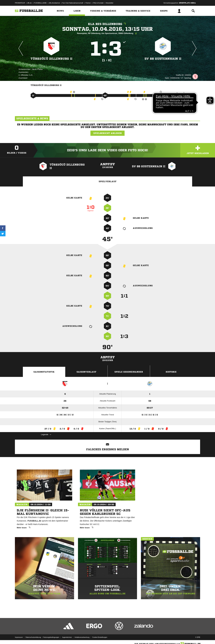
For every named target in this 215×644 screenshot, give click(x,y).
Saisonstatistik (44, 372)
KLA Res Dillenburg (108, 24)
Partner (88, 3)
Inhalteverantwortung (82, 637)
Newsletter (110, 3)
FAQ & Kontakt (98, 3)
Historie (171, 372)
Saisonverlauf (86, 372)
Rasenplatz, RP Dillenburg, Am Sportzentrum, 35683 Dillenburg (107, 34)
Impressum (19, 637)
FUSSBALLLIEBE (40, 3)
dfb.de (29, 3)
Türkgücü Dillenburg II (52, 59)
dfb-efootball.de (54, 3)
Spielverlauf (108, 181)
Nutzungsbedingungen (51, 637)
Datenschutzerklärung (33, 637)
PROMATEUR (20, 3)
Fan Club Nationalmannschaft (73, 3)
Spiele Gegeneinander (129, 372)
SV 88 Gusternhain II (163, 59)
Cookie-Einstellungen (100, 637)
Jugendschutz (67, 637)
